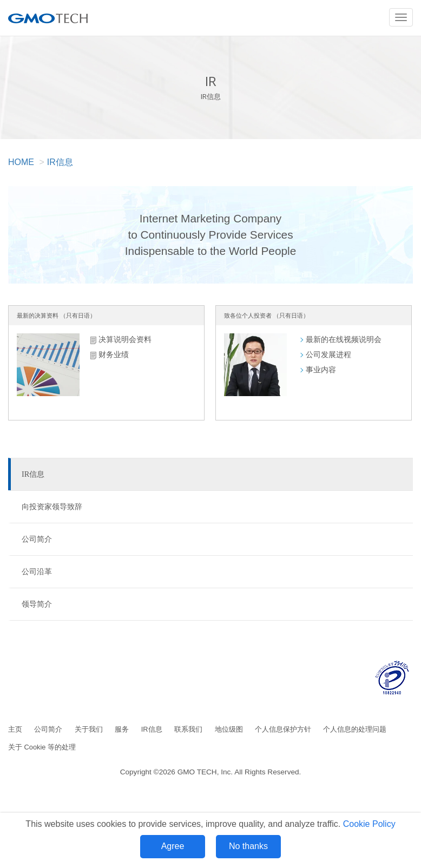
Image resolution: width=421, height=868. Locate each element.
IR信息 (60, 162)
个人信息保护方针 (283, 729)
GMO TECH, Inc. (205, 772)
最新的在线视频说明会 (344, 340)
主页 (15, 729)
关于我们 (89, 729)
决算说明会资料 (125, 340)
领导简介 (37, 604)
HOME (21, 162)
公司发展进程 (328, 355)
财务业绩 (114, 355)
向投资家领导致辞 (52, 507)
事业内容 (321, 370)
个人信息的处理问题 (355, 729)
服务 (122, 729)
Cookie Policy (369, 824)
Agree (173, 846)
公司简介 (37, 539)
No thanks (248, 846)
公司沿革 (37, 571)
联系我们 (188, 729)
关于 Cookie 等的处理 (42, 747)
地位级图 (229, 729)
